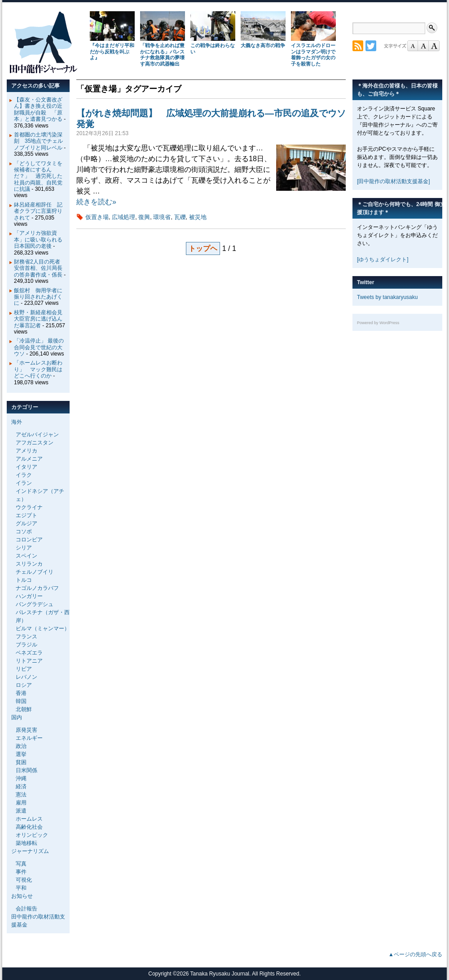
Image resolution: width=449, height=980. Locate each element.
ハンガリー (29, 596)
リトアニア (29, 661)
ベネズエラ (29, 653)
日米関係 (26, 770)
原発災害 (26, 730)
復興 (144, 217)
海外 (17, 422)
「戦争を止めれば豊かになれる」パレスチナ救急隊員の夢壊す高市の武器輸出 (162, 55)
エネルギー (29, 738)
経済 (21, 787)
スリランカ (29, 564)
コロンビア (29, 540)
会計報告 (26, 909)
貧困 (21, 762)
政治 (21, 746)
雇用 (21, 803)
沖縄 (21, 778)
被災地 (198, 217)
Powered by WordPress (378, 323)
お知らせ (22, 896)
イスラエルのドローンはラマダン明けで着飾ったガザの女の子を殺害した (313, 55)
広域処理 (123, 217)
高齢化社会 (29, 827)
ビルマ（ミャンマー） (43, 628)
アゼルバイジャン (37, 435)
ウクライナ (29, 507)
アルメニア (29, 459)
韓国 (21, 701)
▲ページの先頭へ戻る (415, 954)
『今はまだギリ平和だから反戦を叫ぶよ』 (112, 52)
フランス (26, 637)
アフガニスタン (35, 443)
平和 (21, 888)
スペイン (26, 556)
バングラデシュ (35, 604)
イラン (24, 483)
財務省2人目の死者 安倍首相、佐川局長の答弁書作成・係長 (40, 268)
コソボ (24, 532)
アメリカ (26, 451)
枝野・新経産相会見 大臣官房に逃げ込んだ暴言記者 (41, 319)
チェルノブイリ (35, 572)
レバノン (26, 677)
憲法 (21, 795)
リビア (24, 669)
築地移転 (26, 843)
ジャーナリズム (30, 851)
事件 (21, 872)
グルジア (26, 523)
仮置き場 (97, 217)
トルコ (24, 580)
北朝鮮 (24, 709)
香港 (21, 693)
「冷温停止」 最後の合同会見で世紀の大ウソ (39, 347)
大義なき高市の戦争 (263, 45)
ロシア (24, 685)
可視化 (24, 880)
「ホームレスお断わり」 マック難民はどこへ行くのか (38, 369)
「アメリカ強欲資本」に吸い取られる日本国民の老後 (38, 240)
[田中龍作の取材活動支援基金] (394, 181)
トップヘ (203, 248)
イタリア (26, 467)
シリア (24, 548)
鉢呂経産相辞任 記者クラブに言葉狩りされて (38, 211)
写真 (21, 864)
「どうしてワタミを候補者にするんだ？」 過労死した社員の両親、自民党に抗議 (38, 176)
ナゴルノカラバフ (37, 588)
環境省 (162, 217)
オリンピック (32, 835)
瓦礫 (180, 217)
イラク (24, 475)
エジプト (26, 515)
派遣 (21, 811)
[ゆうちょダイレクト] (383, 259)
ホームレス (29, 819)
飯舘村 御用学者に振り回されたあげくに (38, 297)
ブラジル (26, 645)
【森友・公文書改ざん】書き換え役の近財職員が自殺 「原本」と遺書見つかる (38, 109)
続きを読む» (96, 202)
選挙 (21, 754)
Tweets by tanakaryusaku (387, 297)
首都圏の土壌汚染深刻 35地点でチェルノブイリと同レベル (38, 141)
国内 (17, 717)
